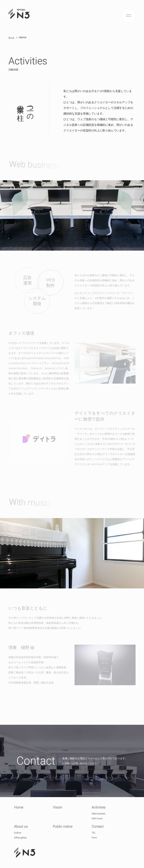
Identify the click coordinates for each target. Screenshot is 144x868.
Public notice (63, 826)
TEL (94, 833)
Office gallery (20, 838)
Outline (18, 833)
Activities (99, 807)
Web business (98, 814)
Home (19, 807)
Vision (58, 807)
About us (21, 826)
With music (97, 819)
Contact (98, 826)
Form (94, 838)
